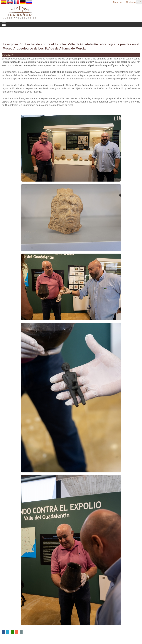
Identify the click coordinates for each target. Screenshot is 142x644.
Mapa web (119, 2)
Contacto (131, 2)
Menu (71, 24)
